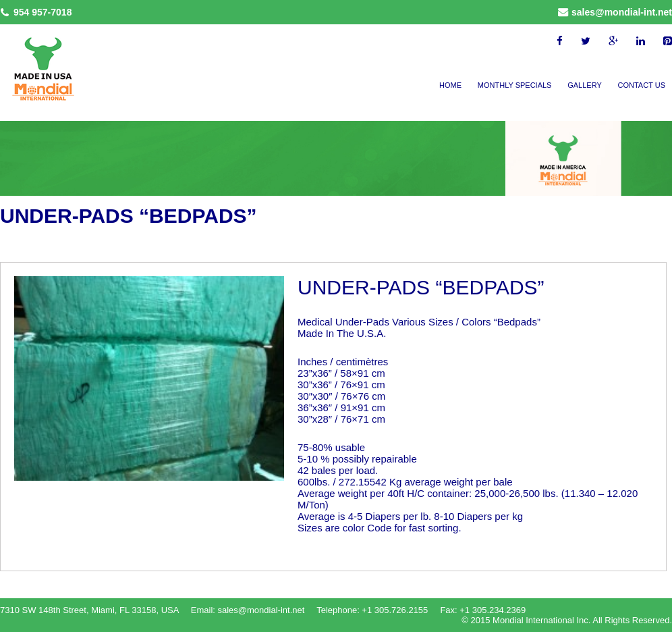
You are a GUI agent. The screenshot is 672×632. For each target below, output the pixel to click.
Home (450, 85)
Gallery (585, 85)
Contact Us (642, 85)
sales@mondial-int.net (622, 12)
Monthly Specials (515, 85)
